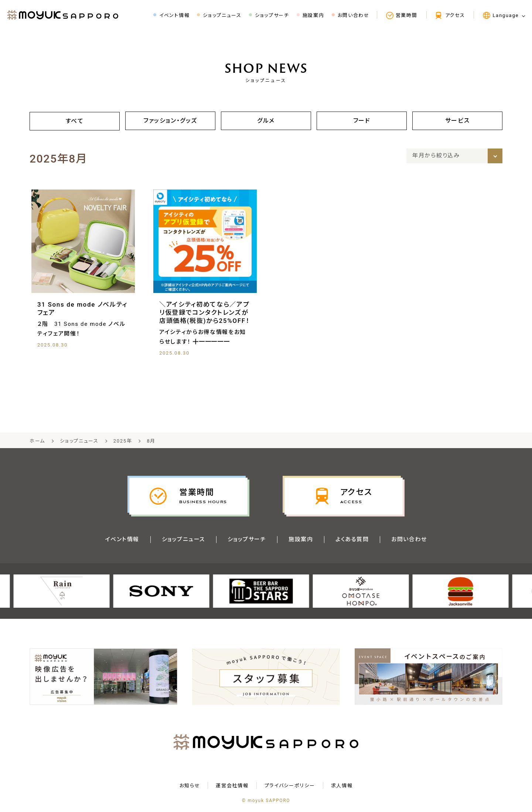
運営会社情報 (232, 786)
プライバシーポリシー (290, 786)
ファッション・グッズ (170, 121)
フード (362, 121)
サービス (458, 121)
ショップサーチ (247, 540)
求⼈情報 (342, 786)
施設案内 (301, 540)
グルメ (266, 121)
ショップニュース (183, 540)
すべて (75, 121)
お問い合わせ (410, 540)
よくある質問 (353, 540)
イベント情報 (121, 540)
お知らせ (190, 786)
